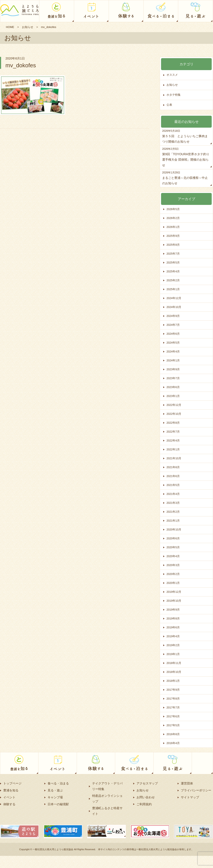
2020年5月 (173, 547)
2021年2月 (173, 512)
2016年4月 (173, 743)
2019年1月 (173, 654)
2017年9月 (173, 690)
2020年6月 (173, 538)
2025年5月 (173, 263)
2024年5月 (173, 343)
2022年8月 (173, 423)
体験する (9, 804)
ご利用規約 (144, 804)
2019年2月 (173, 645)
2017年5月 (173, 725)
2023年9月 (173, 369)
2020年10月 (174, 530)
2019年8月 (173, 618)
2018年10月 (174, 672)
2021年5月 (173, 485)
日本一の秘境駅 (58, 804)
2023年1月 (173, 396)
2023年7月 (173, 378)
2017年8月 (173, 699)
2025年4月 (173, 271)
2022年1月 (173, 449)
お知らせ (28, 27)
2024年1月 (173, 360)
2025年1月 (173, 289)
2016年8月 (173, 734)
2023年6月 (173, 387)
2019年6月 (173, 627)
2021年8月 (173, 467)
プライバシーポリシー (196, 790)
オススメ (172, 75)
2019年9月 (173, 610)
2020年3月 (173, 565)
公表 (169, 105)
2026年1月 (173, 227)
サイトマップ (190, 797)
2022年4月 (173, 441)
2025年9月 (173, 236)
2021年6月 (173, 476)
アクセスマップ (147, 783)
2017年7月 (173, 707)
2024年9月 (173, 316)
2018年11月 (174, 663)
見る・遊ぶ (55, 790)
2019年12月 (174, 592)
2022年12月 (174, 405)
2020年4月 (173, 556)
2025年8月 (173, 245)
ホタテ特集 (174, 95)
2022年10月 (174, 414)
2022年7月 (173, 432)
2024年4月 (173, 352)
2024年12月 (174, 298)
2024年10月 (174, 307)
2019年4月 (173, 636)
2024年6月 (173, 334)
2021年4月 (173, 494)
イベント (9, 797)
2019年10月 (174, 601)
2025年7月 (173, 254)
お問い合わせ (146, 797)
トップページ (12, 783)
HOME (10, 27)
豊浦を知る (11, 790)
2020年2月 (173, 574)
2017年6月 (173, 716)
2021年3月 (173, 503)
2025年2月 (173, 280)
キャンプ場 (55, 797)
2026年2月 (173, 218)
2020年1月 (173, 583)
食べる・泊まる (58, 783)
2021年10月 (174, 458)
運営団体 (187, 783)
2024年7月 (173, 325)
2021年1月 (173, 521)
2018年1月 (173, 681)
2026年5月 (173, 209)
